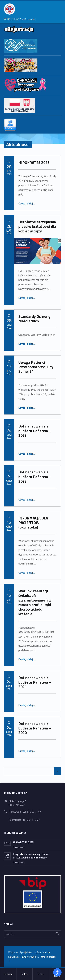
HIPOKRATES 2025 (34, 163)
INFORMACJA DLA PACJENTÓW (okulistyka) (33, 523)
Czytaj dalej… (27, 203)
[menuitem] (8, 974)
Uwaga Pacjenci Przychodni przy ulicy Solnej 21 (36, 367)
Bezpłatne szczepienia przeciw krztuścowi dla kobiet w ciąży (37, 226)
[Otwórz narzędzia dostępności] (57, 972)
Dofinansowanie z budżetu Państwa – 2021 (35, 682)
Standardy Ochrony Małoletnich (34, 319)
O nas (41, 974)
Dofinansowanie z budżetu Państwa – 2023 (35, 431)
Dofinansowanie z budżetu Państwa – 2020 (35, 728)
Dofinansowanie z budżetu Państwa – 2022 (35, 477)
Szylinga (8, 974)
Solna (24, 974)
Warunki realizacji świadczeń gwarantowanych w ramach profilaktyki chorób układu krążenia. (35, 602)
